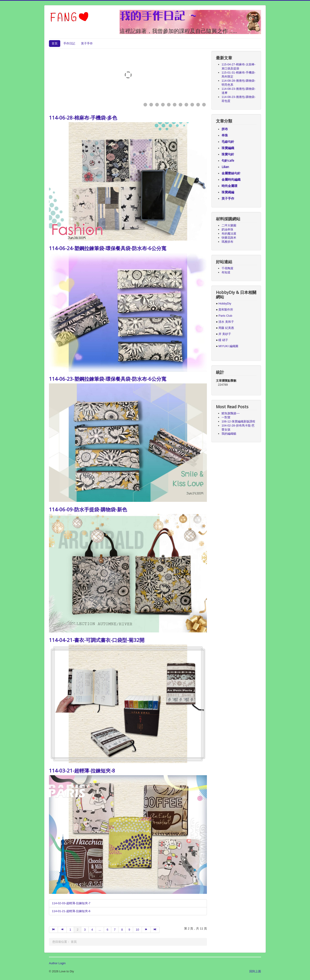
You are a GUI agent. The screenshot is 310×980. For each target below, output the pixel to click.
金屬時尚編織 (231, 179)
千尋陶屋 (227, 268)
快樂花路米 (229, 238)
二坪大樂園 (229, 225)
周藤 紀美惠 (226, 328)
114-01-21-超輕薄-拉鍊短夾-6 (71, 911)
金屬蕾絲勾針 (231, 173)
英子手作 (87, 43)
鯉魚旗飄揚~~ (231, 413)
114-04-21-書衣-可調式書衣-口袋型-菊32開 (97, 640)
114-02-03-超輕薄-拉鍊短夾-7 (71, 903)
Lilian (225, 167)
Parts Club (225, 316)
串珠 (225, 135)
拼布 (225, 129)
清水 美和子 (226, 322)
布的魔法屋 (229, 234)
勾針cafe (228, 160)
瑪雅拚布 (227, 242)
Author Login (57, 963)
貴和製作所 (226, 310)
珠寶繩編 (228, 192)
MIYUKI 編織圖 (228, 346)
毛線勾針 (228, 142)
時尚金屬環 (229, 186)
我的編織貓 (229, 434)
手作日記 (69, 43)
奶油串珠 (227, 229)
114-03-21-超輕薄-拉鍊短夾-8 (82, 770)
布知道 (226, 272)
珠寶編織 (228, 148)
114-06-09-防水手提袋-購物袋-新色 (88, 509)
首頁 (55, 43)
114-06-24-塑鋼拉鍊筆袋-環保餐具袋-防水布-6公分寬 (108, 248)
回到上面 (255, 971)
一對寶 (226, 417)
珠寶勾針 (228, 154)
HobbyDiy (225, 303)
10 (137, 930)
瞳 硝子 (223, 340)
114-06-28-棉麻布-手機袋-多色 (83, 118)
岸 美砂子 (225, 334)
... (100, 930)
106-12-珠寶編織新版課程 (238, 421)
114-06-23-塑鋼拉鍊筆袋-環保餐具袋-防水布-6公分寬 (108, 379)
